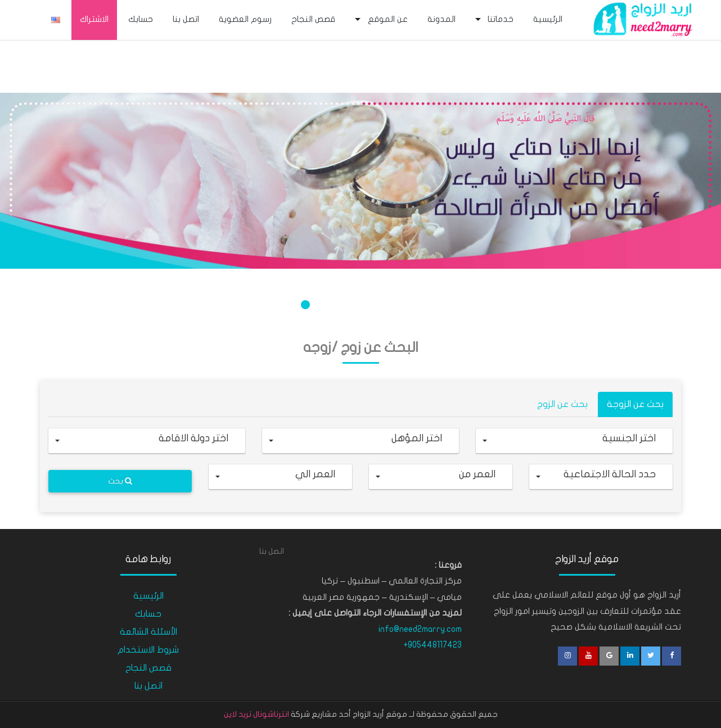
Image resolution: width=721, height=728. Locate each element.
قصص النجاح (313, 19)
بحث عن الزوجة (635, 404)
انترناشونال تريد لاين (256, 714)
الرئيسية (548, 19)
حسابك (141, 19)
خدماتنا (501, 19)
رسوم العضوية (245, 19)
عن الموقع (388, 19)
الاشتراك (94, 19)
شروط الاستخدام (148, 650)
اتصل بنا (186, 19)
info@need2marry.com (420, 629)
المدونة (441, 19)
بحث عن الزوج (562, 404)
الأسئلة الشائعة (148, 632)
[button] (574, 441)
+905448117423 (432, 645)
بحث (120, 481)
